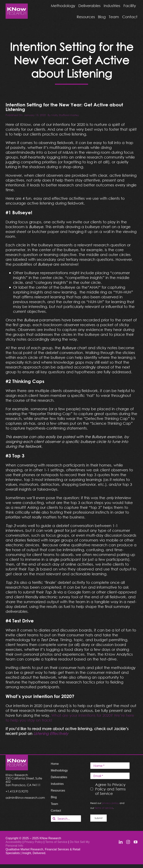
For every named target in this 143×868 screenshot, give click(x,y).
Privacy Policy (34, 842)
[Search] (54, 819)
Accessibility (14, 842)
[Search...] (66, 819)
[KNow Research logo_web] (17, 5)
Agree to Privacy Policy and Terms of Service (110, 789)
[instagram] (128, 842)
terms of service (104, 808)
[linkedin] (121, 842)
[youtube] (136, 842)
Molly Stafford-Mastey (65, 115)
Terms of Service (56, 842)
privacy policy (110, 803)
